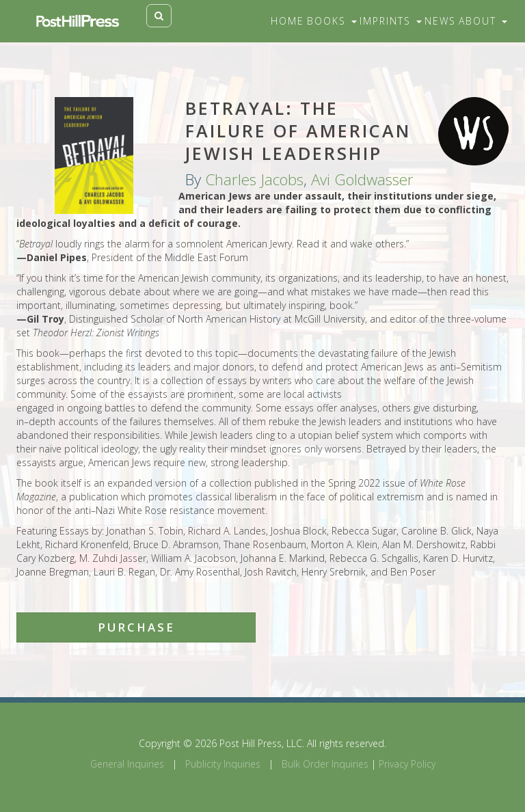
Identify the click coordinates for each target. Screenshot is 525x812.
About (483, 21)
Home (287, 21)
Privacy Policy (407, 764)
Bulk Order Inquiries (325, 764)
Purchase (136, 627)
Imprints (391, 21)
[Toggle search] (159, 16)
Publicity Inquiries (223, 764)
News (440, 21)
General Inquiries (127, 764)
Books (332, 21)
